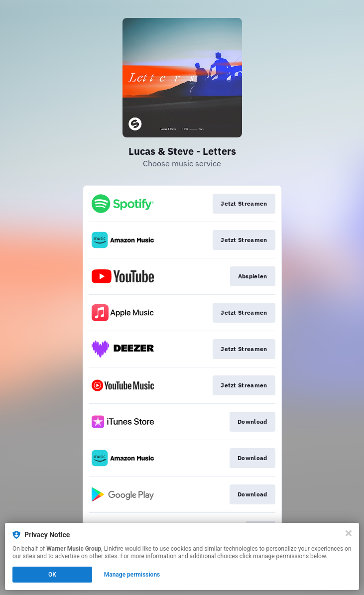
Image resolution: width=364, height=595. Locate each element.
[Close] (349, 533)
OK (52, 575)
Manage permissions (132, 575)
